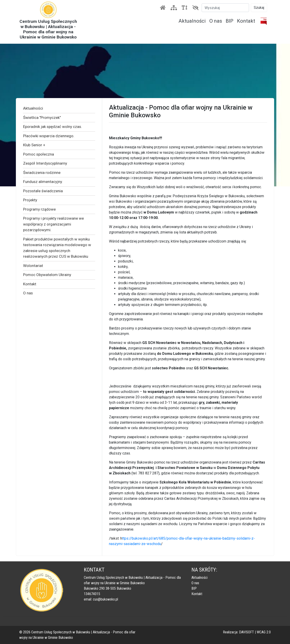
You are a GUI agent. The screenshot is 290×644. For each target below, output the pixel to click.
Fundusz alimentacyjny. (43, 182)
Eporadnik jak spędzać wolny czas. (53, 127)
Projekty (30, 200)
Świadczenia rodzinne (42, 173)
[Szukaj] (225, 8)
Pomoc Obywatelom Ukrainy (47, 275)
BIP (230, 21)
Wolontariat (33, 266)
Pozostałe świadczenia (43, 191)
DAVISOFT (246, 632)
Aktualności (192, 21)
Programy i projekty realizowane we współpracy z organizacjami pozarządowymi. (53, 224)
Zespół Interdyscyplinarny (45, 163)
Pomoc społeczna (39, 154)
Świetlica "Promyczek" (42, 118)
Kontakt (246, 21)
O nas (216, 21)
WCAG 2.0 (264, 632)
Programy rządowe (39, 209)
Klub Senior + (34, 145)
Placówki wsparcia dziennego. (49, 136)
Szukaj (259, 8)
